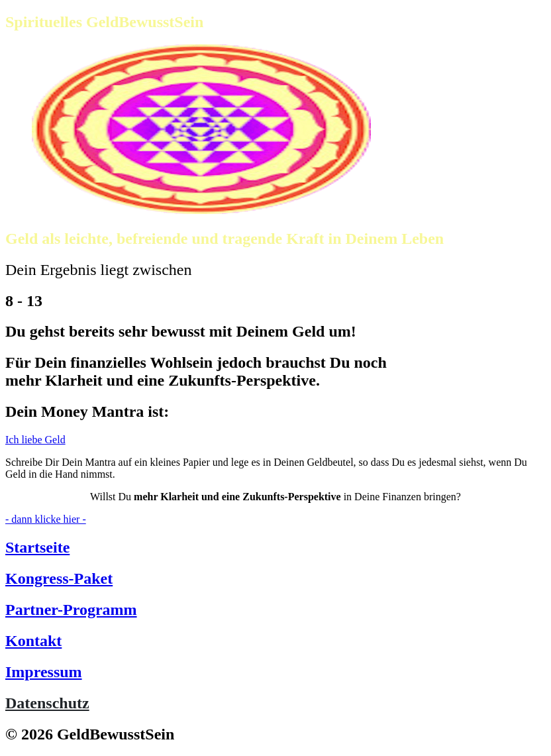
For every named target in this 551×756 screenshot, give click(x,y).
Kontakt (33, 641)
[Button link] (275, 440)
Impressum (44, 672)
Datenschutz (47, 703)
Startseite (37, 547)
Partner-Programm (71, 610)
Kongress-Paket (59, 578)
